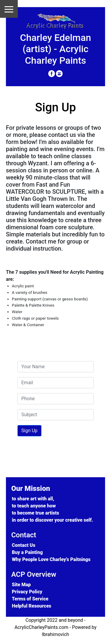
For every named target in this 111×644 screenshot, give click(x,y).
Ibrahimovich (56, 634)
